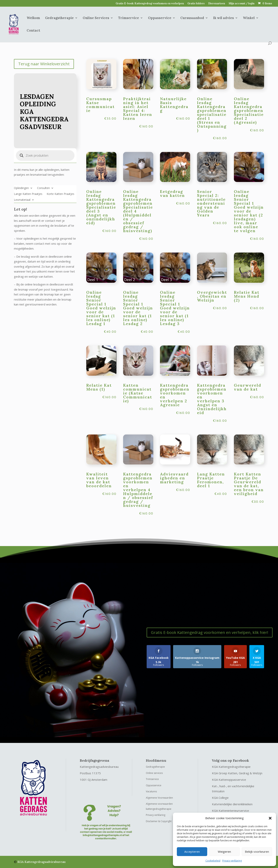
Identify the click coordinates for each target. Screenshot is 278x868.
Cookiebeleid (213, 861)
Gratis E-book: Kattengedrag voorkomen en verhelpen (150, 4)
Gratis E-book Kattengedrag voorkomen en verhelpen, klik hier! (210, 632)
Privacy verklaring (232, 861)
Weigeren (224, 852)
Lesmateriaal (22, 200)
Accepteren (192, 852)
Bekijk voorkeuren (257, 852)
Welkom (33, 18)
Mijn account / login (242, 4)
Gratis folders (196, 4)
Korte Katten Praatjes (60, 194)
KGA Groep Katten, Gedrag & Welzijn (237, 773)
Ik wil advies (223, 18)
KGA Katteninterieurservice (230, 811)
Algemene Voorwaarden (159, 798)
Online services (154, 773)
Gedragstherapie (59, 18)
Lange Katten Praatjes (28, 194)
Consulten (43, 188)
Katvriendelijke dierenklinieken (232, 804)
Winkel (249, 18)
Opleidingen (21, 188)
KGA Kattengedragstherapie (231, 767)
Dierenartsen (217, 4)
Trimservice (129, 18)
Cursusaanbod (192, 18)
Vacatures (151, 791)
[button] (270, 818)
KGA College (220, 798)
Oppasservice (160, 18)
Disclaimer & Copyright (159, 821)
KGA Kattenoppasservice (229, 780)
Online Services (96, 18)
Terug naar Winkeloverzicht (44, 64)
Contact (33, 31)
